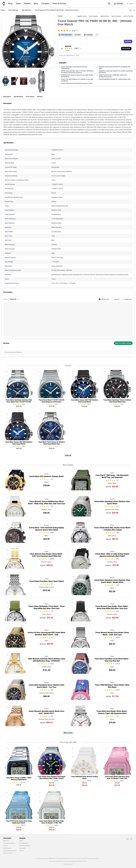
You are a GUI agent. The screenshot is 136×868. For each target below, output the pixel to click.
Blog (36, 3)
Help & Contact (8, 853)
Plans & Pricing (59, 3)
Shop (10, 3)
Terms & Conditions (9, 843)
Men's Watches (24, 843)
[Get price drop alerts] (65, 35)
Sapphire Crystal (82, 16)
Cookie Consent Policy (10, 851)
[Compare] (7, 380)
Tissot (60, 16)
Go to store (126, 49)
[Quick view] (7, 372)
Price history (30, 97)
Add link (128, 42)
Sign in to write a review (123, 343)
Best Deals (22, 848)
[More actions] (97, 35)
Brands (27, 3)
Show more (68, 733)
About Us (6, 841)
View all (68, 455)
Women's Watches (25, 846)
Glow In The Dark (128, 16)
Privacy (5, 846)
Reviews (40, 97)
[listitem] (6, 81)
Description (7, 97)
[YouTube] (134, 10)
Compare (45, 3)
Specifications (18, 97)
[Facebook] (131, 10)
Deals (18, 3)
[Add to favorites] (78, 35)
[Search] (109, 4)
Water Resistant (93, 16)
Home (21, 841)
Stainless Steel (105, 16)
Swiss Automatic (116, 16)
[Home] (4, 4)
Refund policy (7, 848)
